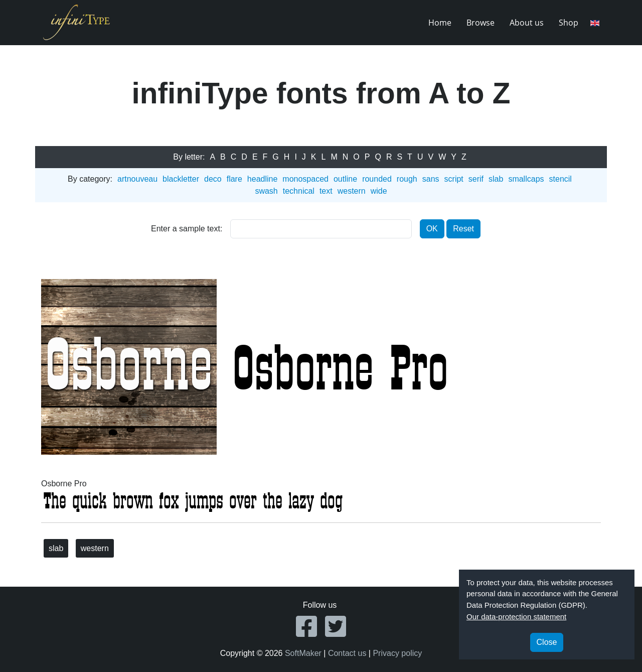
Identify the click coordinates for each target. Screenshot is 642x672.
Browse (480, 23)
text (326, 191)
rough (407, 179)
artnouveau (137, 179)
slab (496, 179)
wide (379, 191)
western (352, 191)
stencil (560, 179)
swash (266, 191)
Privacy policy (397, 653)
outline (345, 179)
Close (547, 642)
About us (527, 23)
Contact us (347, 653)
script (454, 179)
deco (213, 179)
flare (234, 179)
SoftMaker (303, 653)
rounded (377, 179)
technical (299, 191)
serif (476, 179)
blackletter (181, 179)
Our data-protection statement (516, 617)
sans (431, 179)
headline (263, 179)
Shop (569, 23)
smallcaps (526, 179)
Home (440, 23)
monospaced (305, 179)
